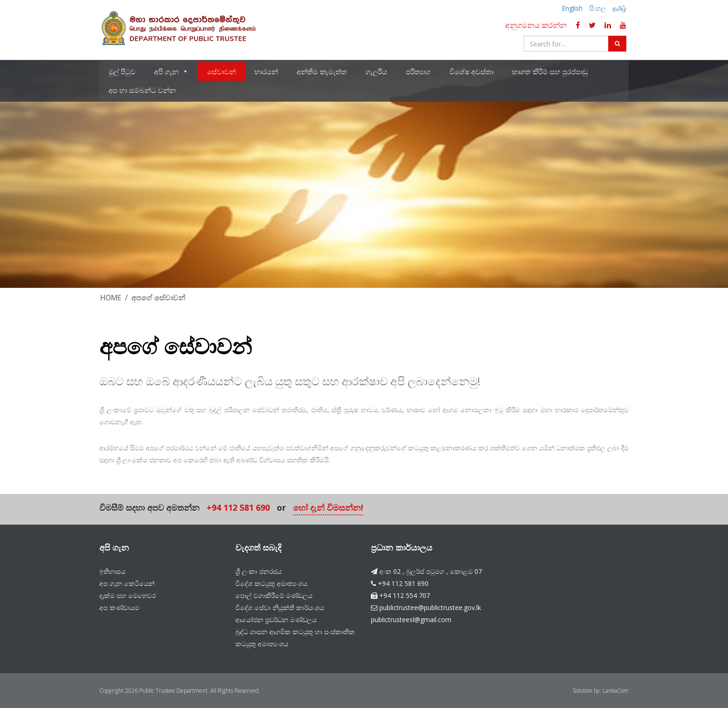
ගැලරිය (376, 72)
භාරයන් (266, 72)
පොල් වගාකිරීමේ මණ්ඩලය (274, 595)
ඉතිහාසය (112, 571)
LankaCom (616, 690)
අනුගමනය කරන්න (536, 25)
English (572, 8)
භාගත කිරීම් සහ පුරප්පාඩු (550, 72)
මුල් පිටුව (122, 72)
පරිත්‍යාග (418, 72)
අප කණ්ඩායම (119, 607)
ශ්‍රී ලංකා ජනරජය (259, 571)
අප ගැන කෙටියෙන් (127, 583)
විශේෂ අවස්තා (471, 72)
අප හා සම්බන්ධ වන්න (142, 91)
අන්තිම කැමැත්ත (322, 72)
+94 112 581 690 (238, 508)
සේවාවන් (221, 72)
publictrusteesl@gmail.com (411, 619)
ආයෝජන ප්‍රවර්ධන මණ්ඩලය (276, 619)
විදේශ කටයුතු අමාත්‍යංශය (271, 583)
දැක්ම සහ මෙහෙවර (127, 595)
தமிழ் (619, 8)
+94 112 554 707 (405, 595)
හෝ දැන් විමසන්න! (328, 508)
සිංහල (598, 8)
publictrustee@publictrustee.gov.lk (430, 607)
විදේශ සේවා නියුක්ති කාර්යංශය (280, 607)
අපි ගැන (171, 72)
